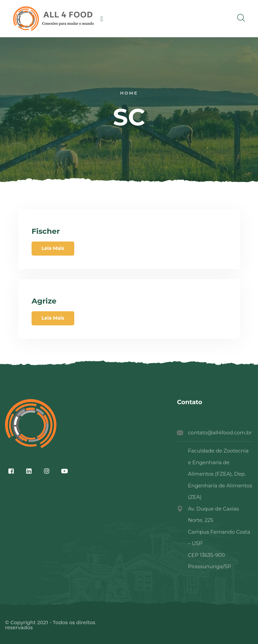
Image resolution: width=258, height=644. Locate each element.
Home (129, 93)
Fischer (46, 231)
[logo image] (53, 19)
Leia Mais (53, 248)
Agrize (44, 301)
